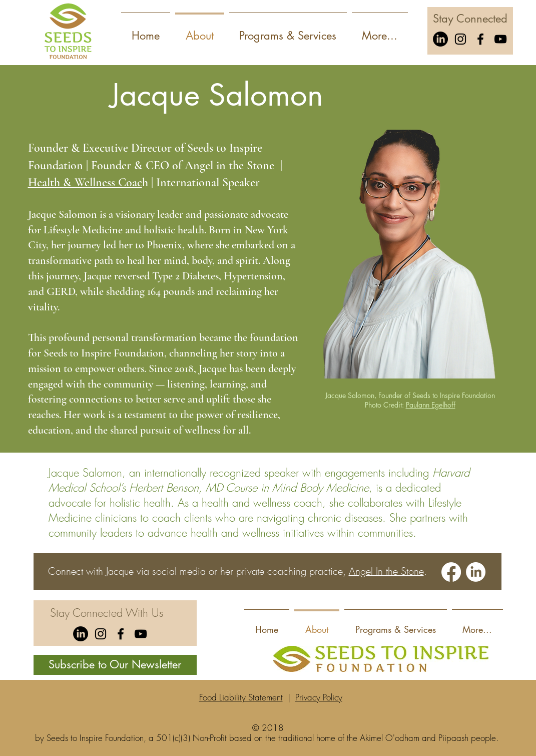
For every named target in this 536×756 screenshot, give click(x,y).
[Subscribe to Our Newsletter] (115, 665)
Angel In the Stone (386, 571)
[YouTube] (500, 39)
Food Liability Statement (241, 697)
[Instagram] (460, 39)
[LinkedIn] (440, 39)
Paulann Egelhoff (431, 405)
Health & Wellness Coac (85, 182)
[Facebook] (480, 39)
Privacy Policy (319, 697)
